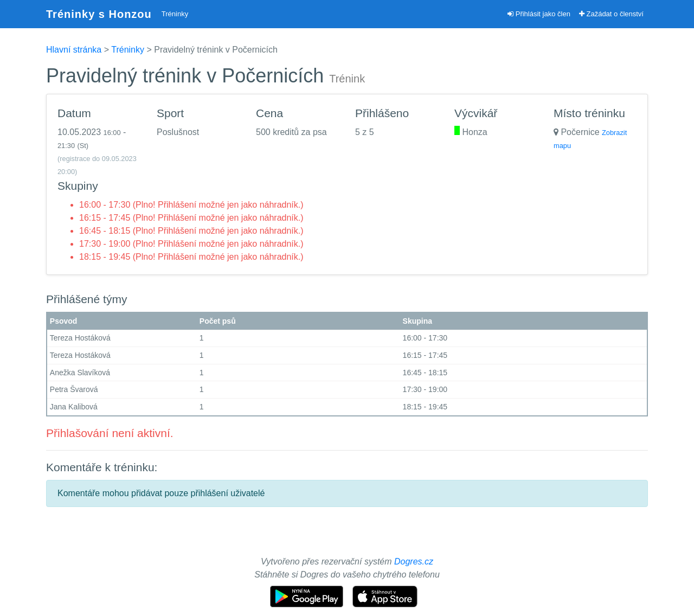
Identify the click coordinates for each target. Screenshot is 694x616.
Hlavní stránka (74, 50)
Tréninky (175, 14)
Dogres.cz (414, 562)
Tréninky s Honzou (99, 14)
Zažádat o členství (611, 14)
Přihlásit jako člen (539, 14)
